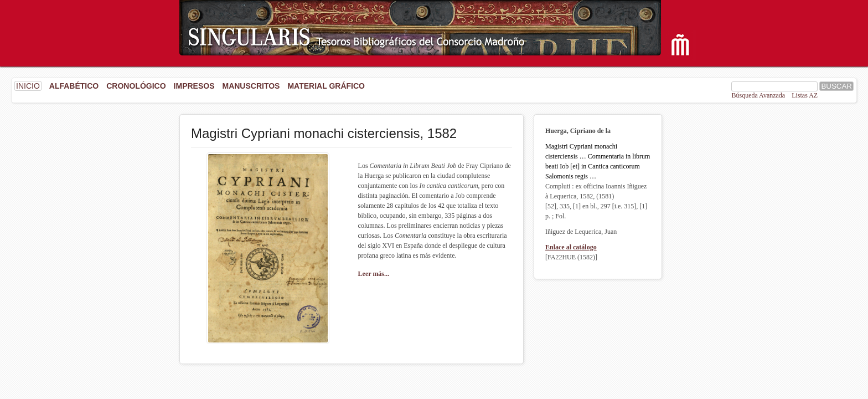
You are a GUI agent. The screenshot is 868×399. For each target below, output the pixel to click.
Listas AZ (805, 95)
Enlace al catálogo (571, 247)
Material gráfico (326, 86)
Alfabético (74, 86)
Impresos (194, 86)
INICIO (28, 86)
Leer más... (374, 274)
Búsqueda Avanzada (758, 95)
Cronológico (136, 86)
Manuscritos (251, 86)
